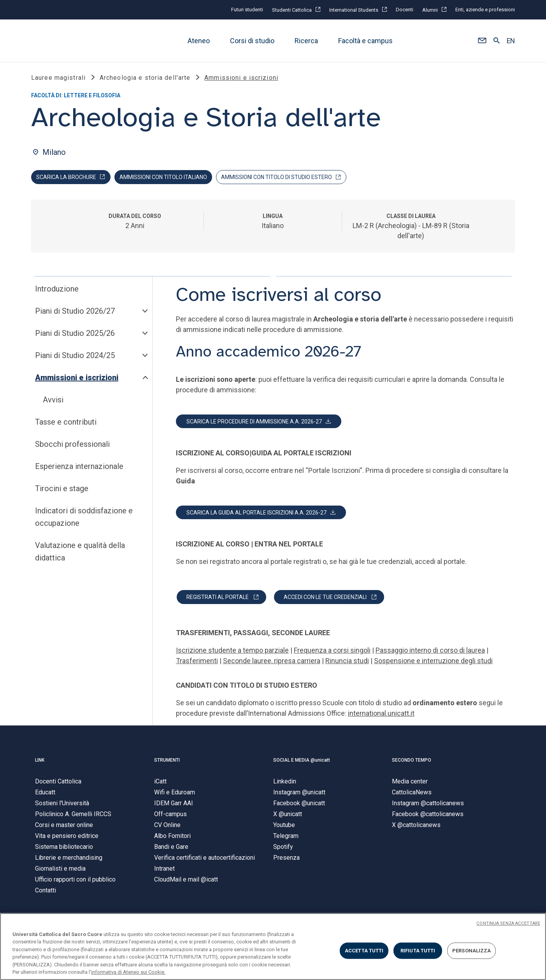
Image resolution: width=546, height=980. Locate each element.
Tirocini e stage (62, 489)
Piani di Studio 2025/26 (75, 334)
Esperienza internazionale (79, 467)
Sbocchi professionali (72, 444)
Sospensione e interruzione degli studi (433, 661)
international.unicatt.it (381, 714)
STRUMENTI (167, 760)
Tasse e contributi (66, 422)
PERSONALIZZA (472, 951)
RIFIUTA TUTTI (418, 951)
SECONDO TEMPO (412, 760)
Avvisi (53, 400)
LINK (40, 760)
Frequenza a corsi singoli (332, 651)
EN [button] (511, 41)
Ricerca (306, 41)
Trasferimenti (197, 661)
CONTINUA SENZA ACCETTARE (508, 923)
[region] (273, 947)
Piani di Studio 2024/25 (75, 356)
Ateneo (199, 41)
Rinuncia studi (347, 661)
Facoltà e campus (365, 41)
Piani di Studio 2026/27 (75, 311)
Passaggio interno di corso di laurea (430, 651)
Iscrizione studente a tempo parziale (232, 651)
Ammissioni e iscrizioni (77, 378)
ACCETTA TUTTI (364, 951)
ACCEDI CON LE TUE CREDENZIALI (325, 597)
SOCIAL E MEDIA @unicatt (302, 760)
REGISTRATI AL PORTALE (218, 597)
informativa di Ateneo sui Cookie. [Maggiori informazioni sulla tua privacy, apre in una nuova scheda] (128, 972)
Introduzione (57, 289)
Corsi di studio (252, 41)
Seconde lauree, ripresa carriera (272, 661)
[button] (482, 41)
